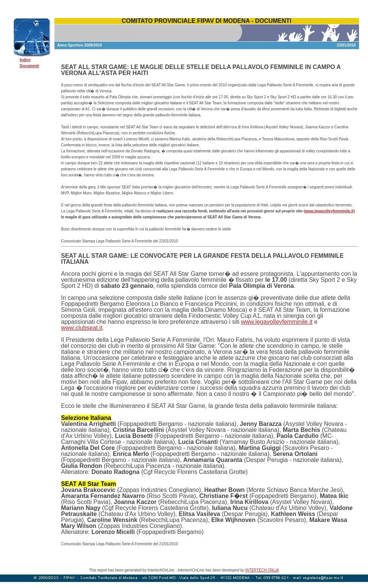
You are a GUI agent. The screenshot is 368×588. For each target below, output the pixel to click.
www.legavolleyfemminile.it (329, 211)
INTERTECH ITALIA (262, 570)
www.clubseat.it (82, 328)
